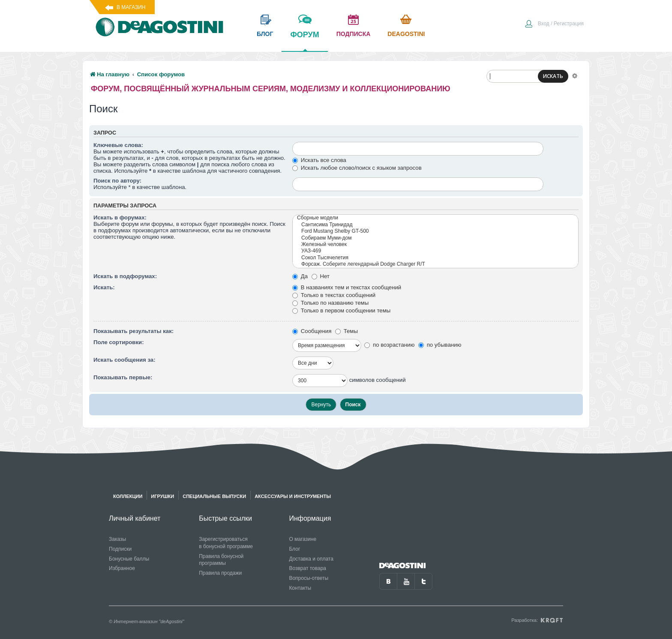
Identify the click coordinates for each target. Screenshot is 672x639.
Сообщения (312, 331)
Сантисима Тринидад (435, 225)
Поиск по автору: (117, 181)
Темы (346, 331)
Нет (321, 276)
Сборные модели (435, 218)
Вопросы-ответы (309, 578)
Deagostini (406, 34)
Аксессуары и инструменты (293, 496)
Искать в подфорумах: (125, 276)
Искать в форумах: (120, 217)
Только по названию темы (330, 303)
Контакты (300, 588)
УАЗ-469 (435, 251)
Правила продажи (220, 573)
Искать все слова (319, 160)
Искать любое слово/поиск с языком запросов (357, 168)
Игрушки (162, 496)
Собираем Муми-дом (435, 238)
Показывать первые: (123, 377)
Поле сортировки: (119, 342)
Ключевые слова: (118, 145)
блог (265, 34)
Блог (294, 549)
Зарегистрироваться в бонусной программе (226, 543)
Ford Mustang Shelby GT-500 (435, 231)
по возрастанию (389, 345)
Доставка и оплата (311, 559)
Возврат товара (307, 568)
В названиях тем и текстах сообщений (347, 287)
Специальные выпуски (214, 496)
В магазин (131, 7)
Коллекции (128, 496)
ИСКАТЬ (553, 76)
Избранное (122, 568)
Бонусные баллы (129, 559)
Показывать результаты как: (133, 331)
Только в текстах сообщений (334, 295)
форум (304, 41)
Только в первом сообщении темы (341, 310)
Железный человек (435, 244)
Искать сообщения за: (124, 360)
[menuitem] (554, 24)
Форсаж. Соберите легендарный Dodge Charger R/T (435, 264)
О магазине (303, 539)
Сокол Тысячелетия (435, 258)
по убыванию (440, 345)
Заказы (117, 539)
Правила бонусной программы (221, 560)
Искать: (104, 287)
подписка (354, 34)
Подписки (120, 549)
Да (300, 276)
